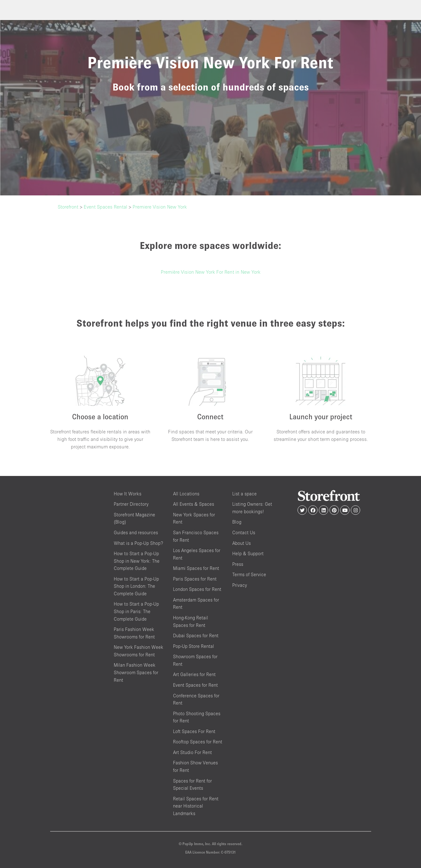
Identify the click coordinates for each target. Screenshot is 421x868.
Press (238, 564)
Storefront (68, 207)
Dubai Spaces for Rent (196, 635)
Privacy (240, 585)
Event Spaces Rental (105, 207)
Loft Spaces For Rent (194, 731)
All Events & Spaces (194, 504)
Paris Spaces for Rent (195, 579)
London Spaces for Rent (197, 589)
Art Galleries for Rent (194, 674)
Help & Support (248, 553)
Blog (237, 522)
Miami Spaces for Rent (196, 568)
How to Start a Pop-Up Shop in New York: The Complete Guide (137, 561)
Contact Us (244, 532)
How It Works (128, 494)
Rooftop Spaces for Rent (198, 742)
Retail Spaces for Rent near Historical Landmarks (196, 806)
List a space (245, 494)
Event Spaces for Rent (195, 685)
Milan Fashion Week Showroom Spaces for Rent (136, 672)
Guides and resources (136, 532)
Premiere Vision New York (160, 207)
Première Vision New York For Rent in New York (211, 272)
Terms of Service (249, 574)
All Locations (186, 494)
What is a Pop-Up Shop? (138, 543)
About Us (242, 543)
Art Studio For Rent (192, 752)
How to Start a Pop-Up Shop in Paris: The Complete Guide (136, 611)
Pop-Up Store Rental (194, 646)
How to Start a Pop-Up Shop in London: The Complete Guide (136, 586)
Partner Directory (131, 504)
